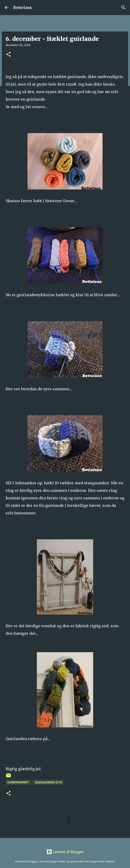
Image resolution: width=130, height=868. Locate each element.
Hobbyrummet (18, 782)
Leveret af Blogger (65, 852)
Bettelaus (23, 8)
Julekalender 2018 (48, 782)
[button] (8, 55)
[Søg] (123, 8)
